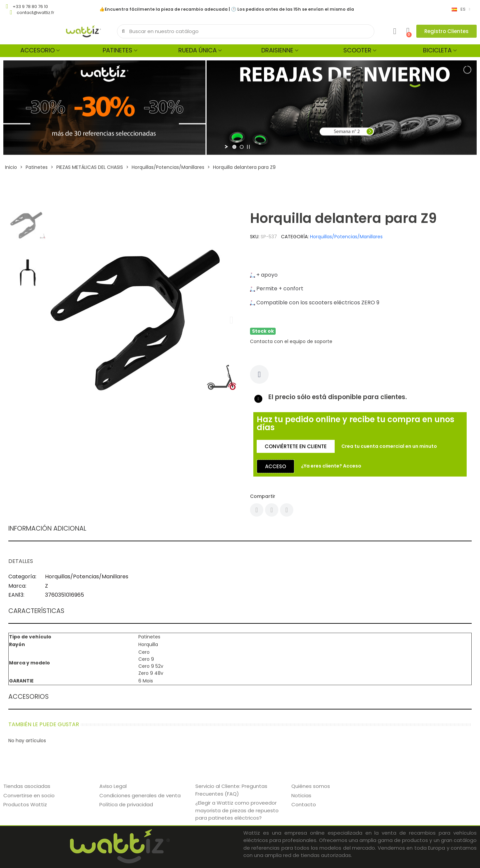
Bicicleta (437, 50)
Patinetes (117, 50)
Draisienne (277, 50)
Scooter (357, 50)
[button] (446, 31)
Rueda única (197, 50)
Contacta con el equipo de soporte (291, 341)
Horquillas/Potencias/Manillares (346, 237)
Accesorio (37, 50)
